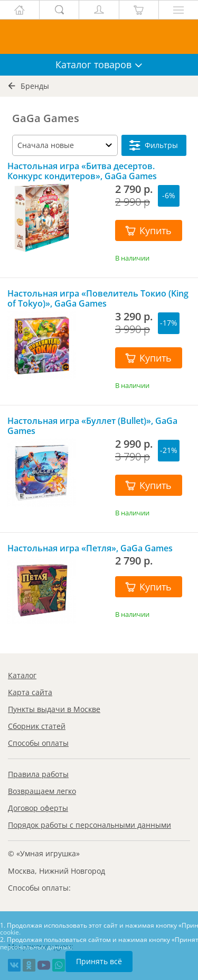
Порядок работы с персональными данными (89, 825)
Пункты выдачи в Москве (54, 709)
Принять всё (99, 961)
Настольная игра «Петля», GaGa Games (90, 548)
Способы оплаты (38, 743)
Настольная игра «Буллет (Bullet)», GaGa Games (92, 426)
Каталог (22, 675)
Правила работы (38, 774)
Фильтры (154, 145)
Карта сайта (30, 692)
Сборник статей (37, 726)
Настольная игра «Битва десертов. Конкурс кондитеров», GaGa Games (82, 171)
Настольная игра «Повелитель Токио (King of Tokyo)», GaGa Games (98, 299)
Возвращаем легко (42, 791)
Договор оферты (38, 808)
